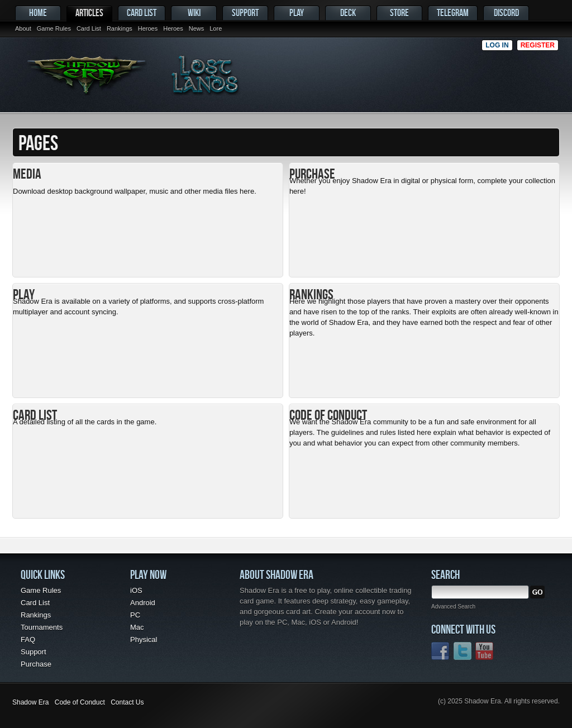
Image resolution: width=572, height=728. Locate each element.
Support (245, 13)
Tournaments (42, 627)
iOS (136, 590)
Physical (144, 640)
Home (38, 13)
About (23, 28)
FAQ (28, 640)
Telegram (453, 13)
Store (399, 13)
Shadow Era (30, 702)
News (197, 28)
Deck (348, 13)
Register (538, 45)
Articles (89, 13)
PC (135, 615)
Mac (137, 627)
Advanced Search (453, 607)
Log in (497, 45)
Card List (89, 28)
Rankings (120, 28)
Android (143, 603)
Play (297, 13)
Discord (506, 13)
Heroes (148, 28)
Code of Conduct (80, 702)
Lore (216, 28)
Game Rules (54, 28)
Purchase (36, 664)
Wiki (194, 13)
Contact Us (127, 702)
